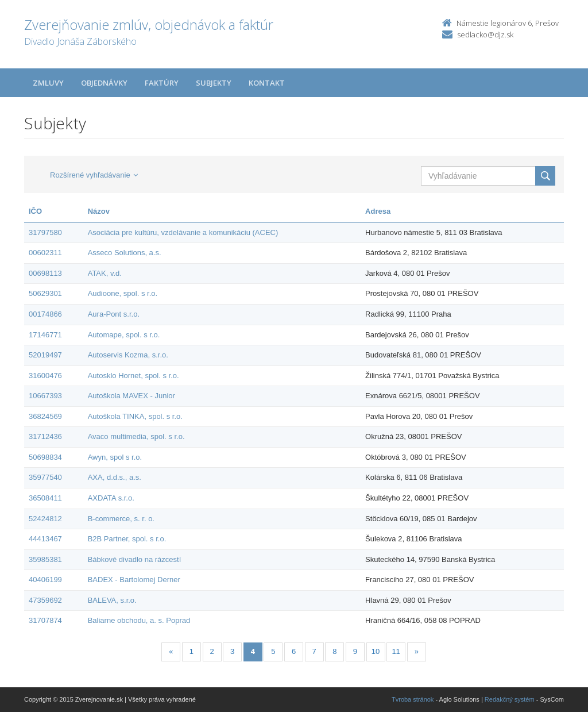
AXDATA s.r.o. (111, 498)
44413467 (45, 539)
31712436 (45, 436)
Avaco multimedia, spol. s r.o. (136, 436)
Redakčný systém (510, 699)
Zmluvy (48, 83)
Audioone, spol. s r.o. (123, 293)
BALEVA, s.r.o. (112, 600)
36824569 (45, 416)
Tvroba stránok (413, 699)
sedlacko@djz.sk (485, 34)
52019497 (45, 355)
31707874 (45, 620)
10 (376, 651)
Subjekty (214, 83)
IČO (35, 211)
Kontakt (267, 83)
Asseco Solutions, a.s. (125, 253)
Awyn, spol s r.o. (115, 457)
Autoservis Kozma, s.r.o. (128, 355)
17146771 (45, 335)
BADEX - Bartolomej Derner (134, 580)
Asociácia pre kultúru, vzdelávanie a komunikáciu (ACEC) (183, 232)
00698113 (45, 273)
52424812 (45, 519)
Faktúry (162, 83)
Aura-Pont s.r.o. (114, 314)
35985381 (45, 559)
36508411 (45, 498)
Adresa (378, 211)
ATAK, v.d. (105, 273)
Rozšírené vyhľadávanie (94, 175)
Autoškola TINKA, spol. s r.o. (135, 416)
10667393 (45, 396)
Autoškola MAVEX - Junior (131, 396)
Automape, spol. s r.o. (124, 335)
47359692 (45, 600)
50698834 (45, 457)
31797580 (45, 232)
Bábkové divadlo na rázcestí (135, 559)
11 (396, 651)
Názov (99, 211)
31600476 (45, 376)
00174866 (45, 314)
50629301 (45, 293)
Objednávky (104, 83)
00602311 (45, 253)
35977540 (45, 477)
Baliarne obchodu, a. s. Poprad (139, 620)
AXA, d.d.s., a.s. (115, 477)
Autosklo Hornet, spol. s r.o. (134, 376)
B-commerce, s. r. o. (121, 519)
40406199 (45, 580)
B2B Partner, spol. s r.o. (127, 539)
